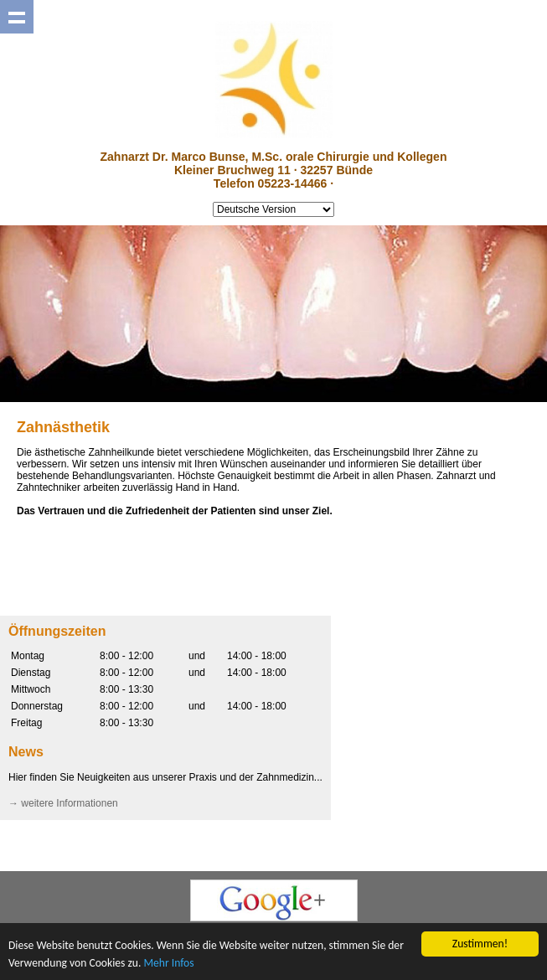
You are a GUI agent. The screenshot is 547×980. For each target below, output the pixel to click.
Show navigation (17, 17)
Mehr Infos (168, 963)
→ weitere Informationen (63, 803)
